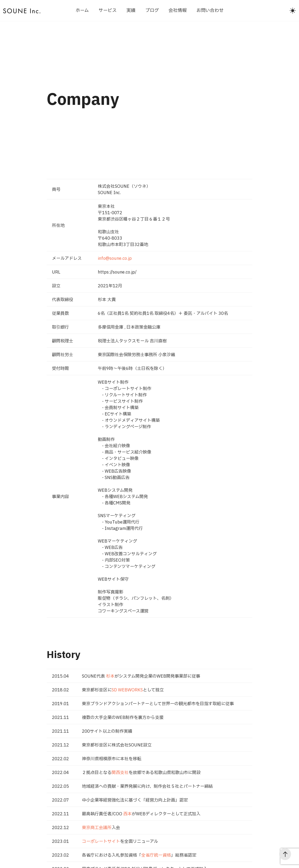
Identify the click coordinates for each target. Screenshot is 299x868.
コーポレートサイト (101, 842)
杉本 (110, 676)
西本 (127, 814)
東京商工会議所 (97, 828)
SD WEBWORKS (127, 690)
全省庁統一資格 (156, 855)
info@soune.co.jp (115, 258)
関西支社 (120, 773)
